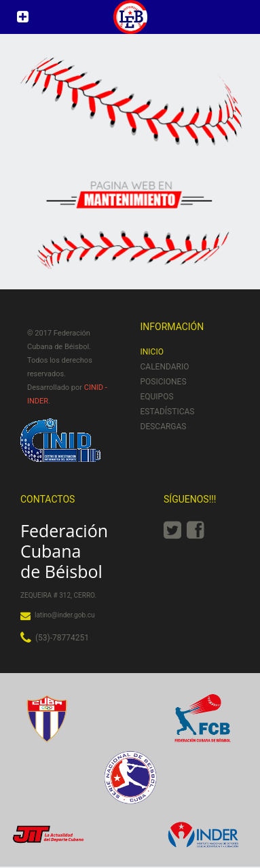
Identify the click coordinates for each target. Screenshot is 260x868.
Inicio (152, 352)
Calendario (165, 367)
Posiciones (164, 382)
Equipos (157, 397)
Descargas (164, 427)
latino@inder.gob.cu (64, 615)
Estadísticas (168, 412)
